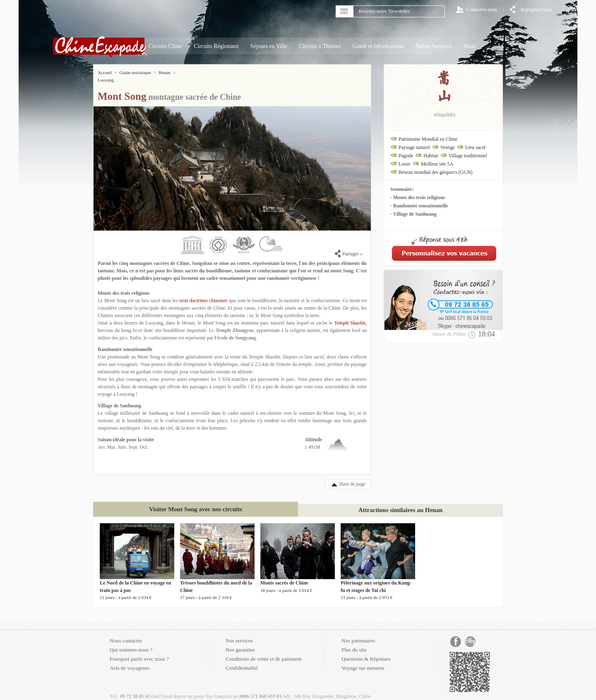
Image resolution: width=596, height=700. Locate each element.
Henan (165, 72)
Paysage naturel (414, 147)
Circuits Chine (165, 46)
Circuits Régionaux (216, 46)
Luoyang (186, 72)
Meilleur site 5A (437, 164)
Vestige (448, 147)
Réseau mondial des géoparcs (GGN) (436, 172)
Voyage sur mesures (363, 660)
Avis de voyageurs (130, 660)
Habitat (431, 156)
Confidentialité (242, 660)
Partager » (349, 246)
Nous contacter (126, 633)
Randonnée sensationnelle (125, 342)
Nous (469, 46)
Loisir (405, 164)
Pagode (406, 156)
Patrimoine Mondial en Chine (428, 139)
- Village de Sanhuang (413, 214)
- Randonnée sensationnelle (419, 206)
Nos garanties (240, 642)
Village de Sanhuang (119, 398)
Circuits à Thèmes (320, 46)
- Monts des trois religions (418, 197)
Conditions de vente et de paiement (263, 651)
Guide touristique (135, 72)
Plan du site (354, 642)
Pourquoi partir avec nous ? (139, 651)
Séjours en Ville (269, 46)
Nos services (239, 633)
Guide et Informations (378, 46)
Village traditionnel (468, 156)
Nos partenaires (358, 633)
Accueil (105, 72)
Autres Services (433, 46)
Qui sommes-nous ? (131, 642)
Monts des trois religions (124, 286)
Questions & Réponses (366, 651)
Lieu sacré (476, 147)
